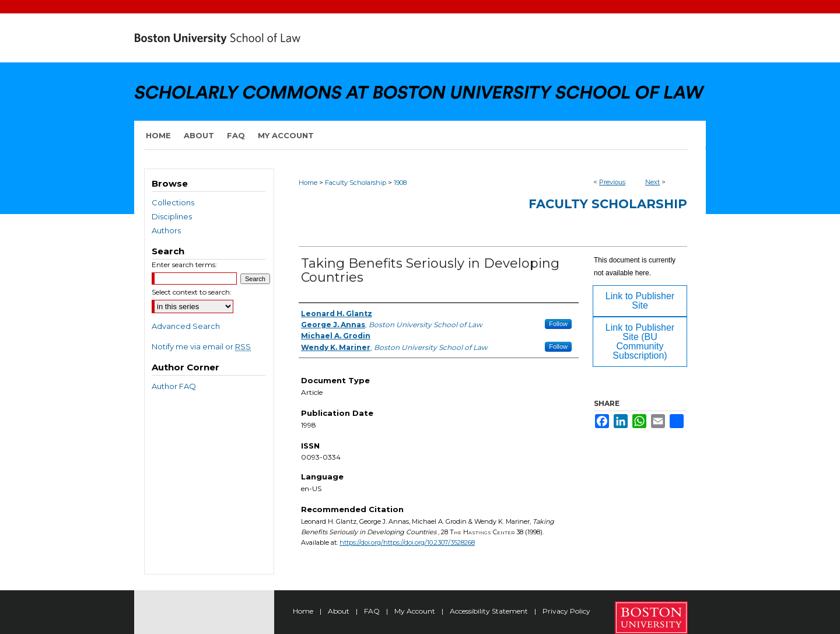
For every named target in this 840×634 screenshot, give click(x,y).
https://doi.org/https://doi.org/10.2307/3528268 (407, 542)
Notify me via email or (201, 346)
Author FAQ (174, 386)
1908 (400, 183)
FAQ (373, 611)
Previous (612, 182)
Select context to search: (192, 292)
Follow (558, 324)
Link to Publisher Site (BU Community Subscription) (640, 341)
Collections (173, 202)
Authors (166, 230)
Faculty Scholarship (356, 183)
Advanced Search (186, 326)
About (339, 611)
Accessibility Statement (490, 611)
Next (652, 182)
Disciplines (172, 216)
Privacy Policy (566, 611)
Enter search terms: (184, 265)
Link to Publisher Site (640, 301)
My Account (416, 611)
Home (308, 183)
